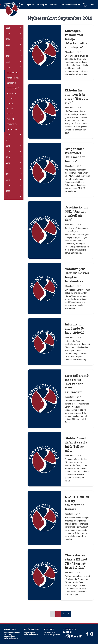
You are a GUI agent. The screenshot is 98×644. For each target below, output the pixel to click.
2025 (8, 34)
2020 (8, 62)
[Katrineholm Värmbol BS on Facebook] (87, 634)
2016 (8, 146)
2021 (8, 56)
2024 (8, 39)
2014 (8, 157)
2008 (8, 191)
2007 (8, 197)
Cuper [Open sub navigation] (30, 5)
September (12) (13, 88)
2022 (8, 51)
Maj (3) (10, 109)
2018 (8, 135)
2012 (8, 169)
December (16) (13, 73)
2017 (8, 140)
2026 (8, 28)
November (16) (13, 78)
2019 (8, 67)
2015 (8, 152)
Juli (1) (10, 99)
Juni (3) (10, 104)
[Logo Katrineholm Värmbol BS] (12, 9)
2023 (8, 45)
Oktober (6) (12, 83)
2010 (8, 180)
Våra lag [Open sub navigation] (20, 5)
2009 (8, 186)
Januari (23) (12, 129)
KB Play (85, 5)
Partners (54, 5)
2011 (8, 174)
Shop (92, 5)
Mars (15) (11, 119)
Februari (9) (12, 124)
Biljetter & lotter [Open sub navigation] (9, 5)
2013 (8, 163)
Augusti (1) (11, 93)
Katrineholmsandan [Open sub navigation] (70, 5)
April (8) (10, 114)
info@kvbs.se (55, 635)
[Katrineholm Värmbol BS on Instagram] (92, 634)
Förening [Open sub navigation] (42, 5)
